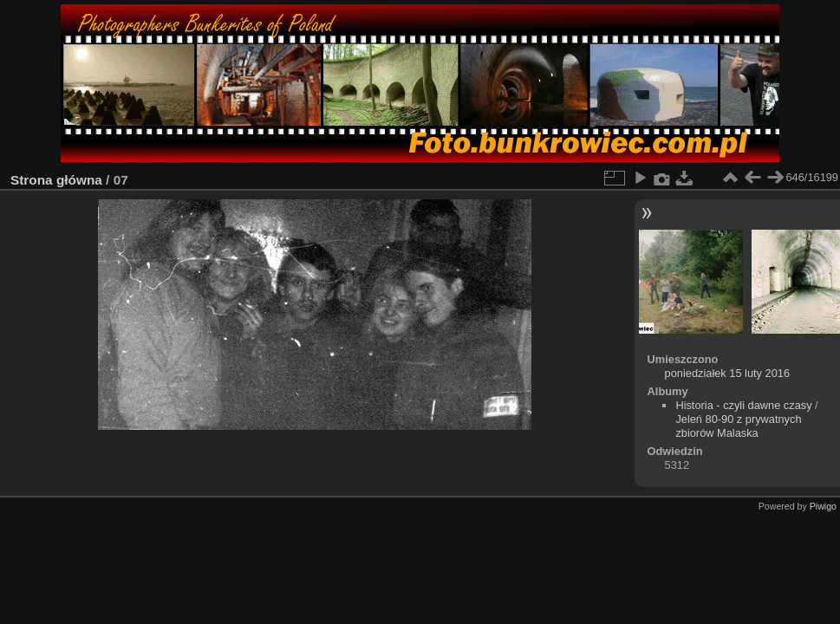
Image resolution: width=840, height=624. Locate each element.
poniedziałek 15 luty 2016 (727, 373)
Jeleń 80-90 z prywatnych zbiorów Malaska (738, 426)
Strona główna (56, 180)
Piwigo (823, 506)
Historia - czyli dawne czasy (743, 405)
